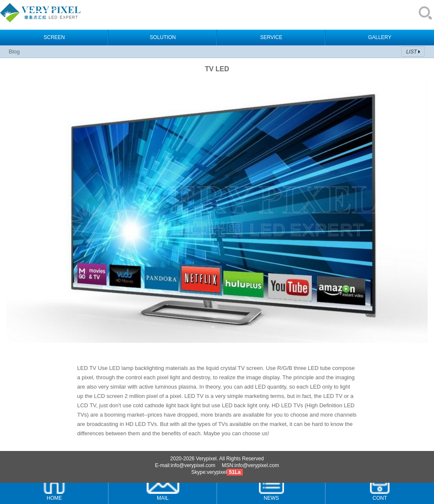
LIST (411, 52)
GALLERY (380, 37)
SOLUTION (163, 37)
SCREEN (54, 37)
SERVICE (271, 37)
